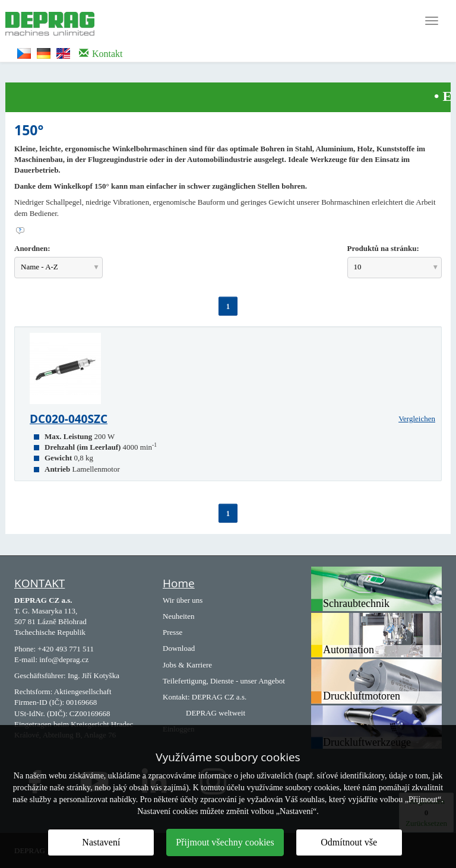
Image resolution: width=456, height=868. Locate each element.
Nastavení (101, 842)
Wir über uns (183, 600)
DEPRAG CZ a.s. (219, 697)
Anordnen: (32, 248)
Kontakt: (176, 697)
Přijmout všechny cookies (225, 842)
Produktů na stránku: (383, 248)
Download (179, 648)
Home (179, 583)
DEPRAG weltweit (216, 713)
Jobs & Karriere (187, 665)
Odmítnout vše (349, 842)
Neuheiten (178, 616)
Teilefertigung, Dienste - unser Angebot (224, 681)
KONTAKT (39, 583)
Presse (172, 632)
